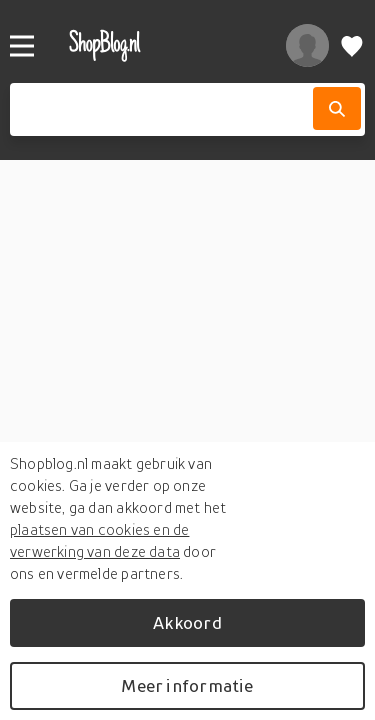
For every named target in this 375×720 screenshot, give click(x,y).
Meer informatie (187, 685)
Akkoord (187, 622)
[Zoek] (337, 108)
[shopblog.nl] (156, 45)
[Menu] (22, 46)
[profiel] (307, 45)
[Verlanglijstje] (352, 45)
